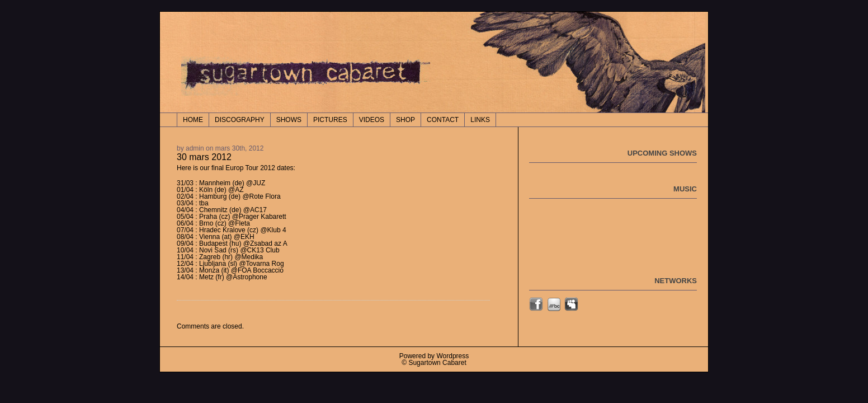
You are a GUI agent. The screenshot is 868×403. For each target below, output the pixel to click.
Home (193, 120)
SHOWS (289, 120)
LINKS (480, 120)
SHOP (405, 120)
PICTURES (330, 120)
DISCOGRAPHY (240, 120)
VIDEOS (372, 120)
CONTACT (443, 120)
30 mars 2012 (204, 157)
